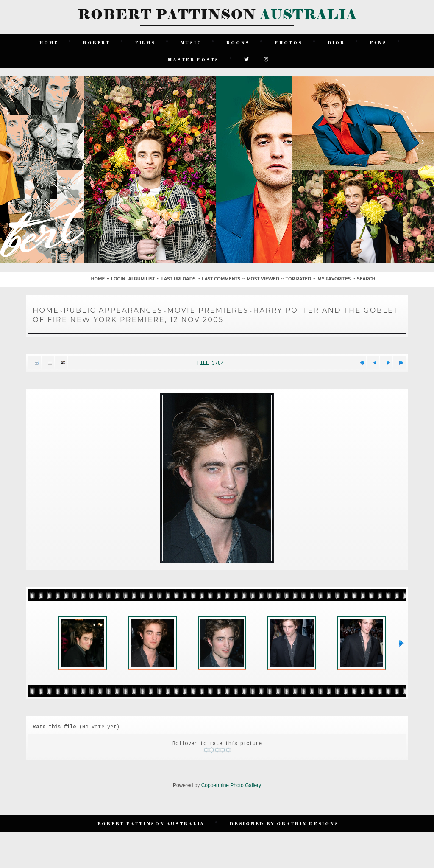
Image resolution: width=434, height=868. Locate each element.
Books (238, 42)
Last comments (221, 279)
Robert (97, 42)
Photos (289, 42)
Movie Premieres (208, 310)
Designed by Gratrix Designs (284, 823)
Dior (336, 42)
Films (145, 42)
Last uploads (179, 279)
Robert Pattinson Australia (151, 823)
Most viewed (263, 279)
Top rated (298, 279)
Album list (141, 279)
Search (366, 279)
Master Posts (193, 59)
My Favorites (334, 279)
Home (49, 42)
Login (118, 279)
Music (191, 42)
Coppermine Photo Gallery (231, 785)
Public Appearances (113, 310)
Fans (378, 42)
